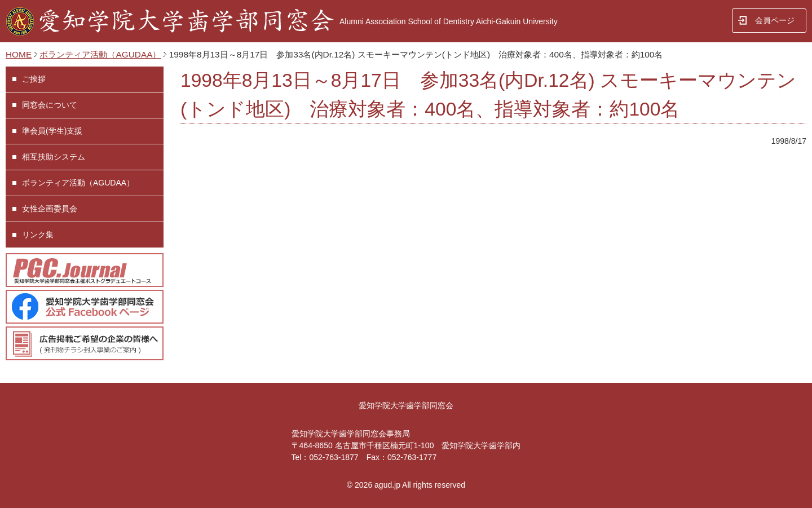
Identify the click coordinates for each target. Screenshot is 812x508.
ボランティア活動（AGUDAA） (100, 54)
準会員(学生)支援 (52, 131)
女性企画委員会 (50, 209)
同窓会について (50, 105)
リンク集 (38, 235)
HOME (19, 54)
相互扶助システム (54, 157)
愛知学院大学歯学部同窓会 (406, 405)
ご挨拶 (34, 79)
